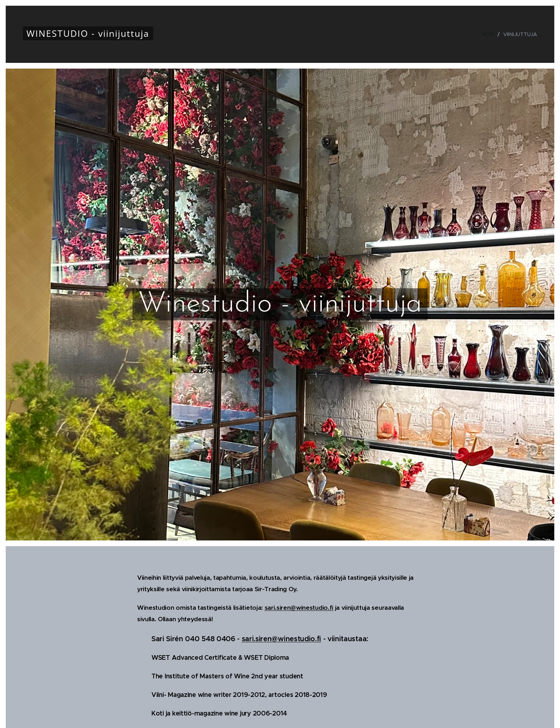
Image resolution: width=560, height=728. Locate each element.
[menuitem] (490, 34)
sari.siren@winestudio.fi (299, 608)
